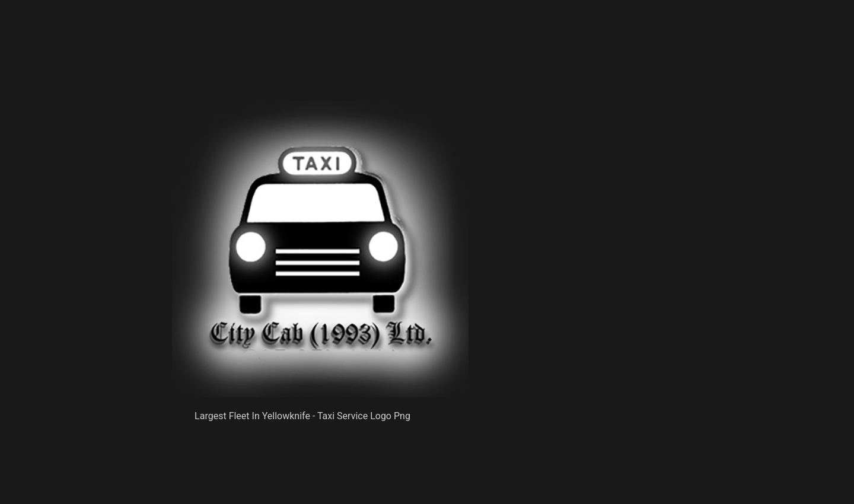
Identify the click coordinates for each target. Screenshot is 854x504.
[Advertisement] (320, 71)
